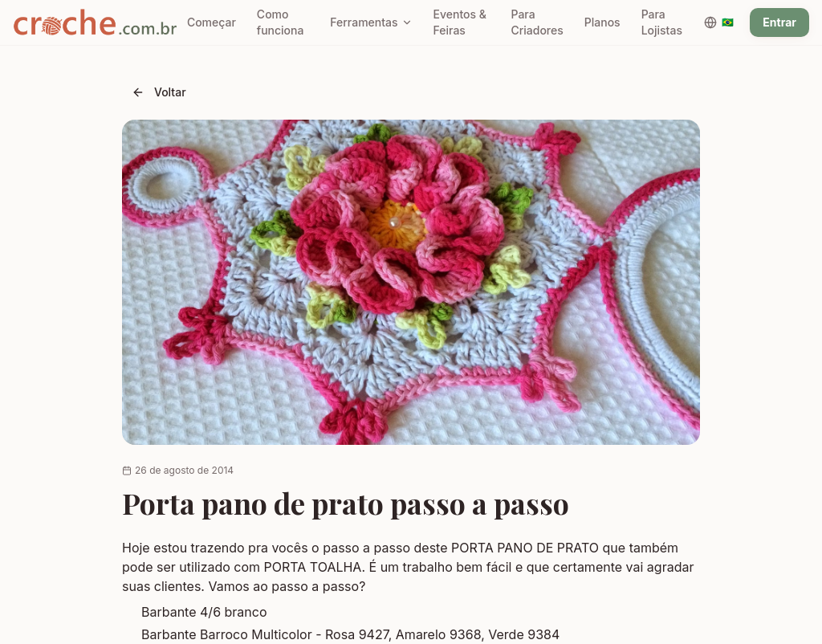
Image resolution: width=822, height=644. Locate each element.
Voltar (159, 92)
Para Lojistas (662, 22)
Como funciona (281, 22)
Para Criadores (537, 22)
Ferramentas (371, 22)
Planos (602, 22)
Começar (212, 22)
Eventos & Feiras (460, 22)
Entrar (779, 22)
